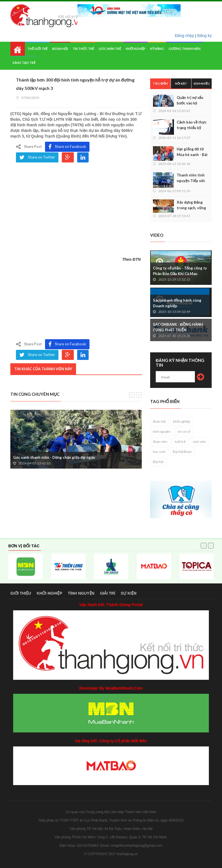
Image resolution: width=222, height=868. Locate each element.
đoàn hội (159, 421)
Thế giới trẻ (37, 49)
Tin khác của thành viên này (43, 369)
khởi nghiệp (182, 421)
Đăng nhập (185, 36)
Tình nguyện (81, 593)
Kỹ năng (157, 49)
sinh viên (199, 442)
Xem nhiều (202, 83)
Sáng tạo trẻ (24, 63)
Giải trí (108, 593)
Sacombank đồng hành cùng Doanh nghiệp (177, 303)
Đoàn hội (60, 49)
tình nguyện (162, 431)
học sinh (159, 452)
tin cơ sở (184, 431)
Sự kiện (129, 593)
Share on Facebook (67, 147)
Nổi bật (181, 83)
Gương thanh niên (184, 49)
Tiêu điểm (160, 83)
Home (18, 49)
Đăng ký (205, 36)
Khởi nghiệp (136, 49)
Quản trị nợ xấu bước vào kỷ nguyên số (190, 103)
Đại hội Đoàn (182, 452)
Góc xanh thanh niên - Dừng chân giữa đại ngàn (54, 457)
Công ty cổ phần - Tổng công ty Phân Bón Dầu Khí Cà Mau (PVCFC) (180, 274)
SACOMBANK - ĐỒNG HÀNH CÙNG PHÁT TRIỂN (178, 327)
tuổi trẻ (180, 442)
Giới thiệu (21, 593)
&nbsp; (76, 207)
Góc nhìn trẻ (110, 49)
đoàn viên (160, 442)
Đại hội (158, 462)
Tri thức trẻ (83, 49)
